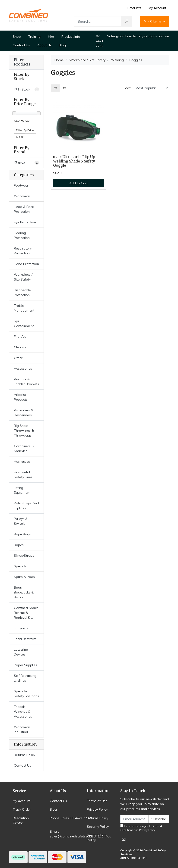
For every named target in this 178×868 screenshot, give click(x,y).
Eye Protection (25, 222)
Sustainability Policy (97, 838)
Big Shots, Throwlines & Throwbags (24, 431)
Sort (127, 88)
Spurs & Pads (24, 577)
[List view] (64, 88)
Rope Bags (22, 534)
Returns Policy (25, 755)
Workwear (22, 196)
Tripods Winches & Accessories (23, 712)
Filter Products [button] (22, 62)
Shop (17, 37)
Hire (51, 37)
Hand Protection (26, 264)
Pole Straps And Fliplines (26, 506)
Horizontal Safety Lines (23, 475)
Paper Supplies (25, 665)
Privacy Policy (97, 809)
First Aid (20, 337)
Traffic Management (24, 308)
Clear (20, 137)
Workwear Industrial (22, 729)
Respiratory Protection (23, 251)
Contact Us (21, 45)
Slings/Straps (24, 556)
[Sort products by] (150, 88)
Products (134, 8)
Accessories (23, 368)
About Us (44, 45)
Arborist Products (21, 397)
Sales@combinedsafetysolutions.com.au (138, 36)
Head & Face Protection (24, 209)
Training (34, 37)
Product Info (71, 37)
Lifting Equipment (22, 490)
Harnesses (22, 462)
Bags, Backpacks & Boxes (24, 592)
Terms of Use (97, 801)
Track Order (22, 809)
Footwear (21, 185)
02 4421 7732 (100, 41)
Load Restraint (25, 639)
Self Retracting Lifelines (25, 678)
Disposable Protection (22, 292)
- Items (153, 21)
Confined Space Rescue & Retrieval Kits (26, 613)
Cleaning (21, 347)
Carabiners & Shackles (24, 448)
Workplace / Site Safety (23, 277)
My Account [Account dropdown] (157, 8)
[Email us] (124, 839)
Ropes (19, 545)
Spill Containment (24, 323)
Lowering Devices (21, 652)
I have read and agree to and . (141, 828)
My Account (22, 801)
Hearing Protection (22, 235)
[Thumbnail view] (55, 88)
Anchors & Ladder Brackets (26, 382)
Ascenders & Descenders (24, 413)
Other (18, 358)
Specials (20, 566)
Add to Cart (79, 183)
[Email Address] (134, 819)
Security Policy (98, 827)
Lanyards (21, 628)
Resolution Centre (21, 820)
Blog (62, 45)
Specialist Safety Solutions (26, 694)
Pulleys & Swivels (21, 521)
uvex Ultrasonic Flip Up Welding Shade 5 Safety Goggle (74, 161)
